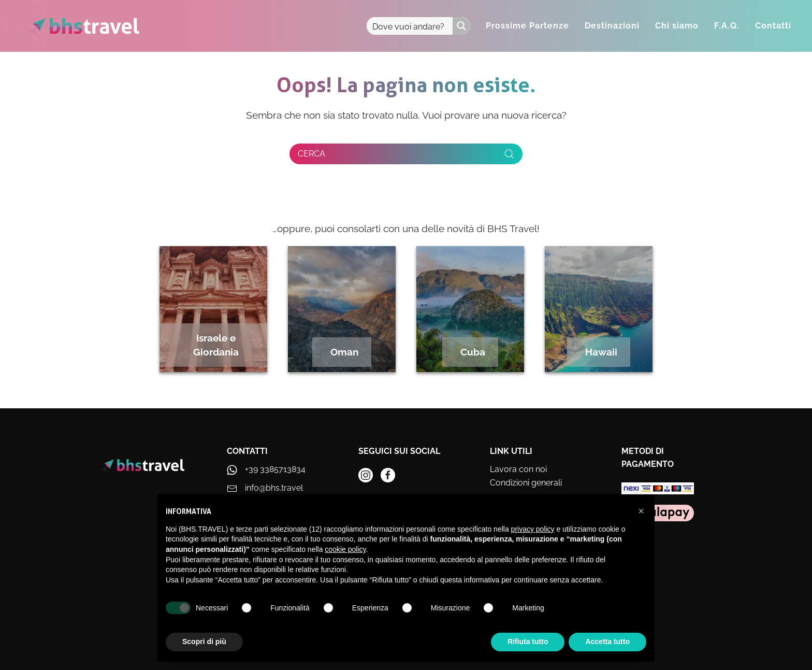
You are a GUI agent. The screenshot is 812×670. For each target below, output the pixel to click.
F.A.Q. (727, 26)
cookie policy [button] (345, 549)
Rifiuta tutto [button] (528, 642)
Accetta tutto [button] (607, 642)
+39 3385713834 (275, 469)
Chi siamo (677, 26)
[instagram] (366, 475)
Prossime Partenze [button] (527, 26)
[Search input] (410, 26)
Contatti (773, 26)
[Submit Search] (509, 154)
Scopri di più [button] (204, 642)
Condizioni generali (526, 483)
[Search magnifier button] (461, 26)
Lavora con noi (518, 469)
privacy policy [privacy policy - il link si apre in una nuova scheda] (533, 529)
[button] (641, 511)
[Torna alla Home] (84, 26)
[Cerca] (406, 154)
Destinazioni (612, 26)
